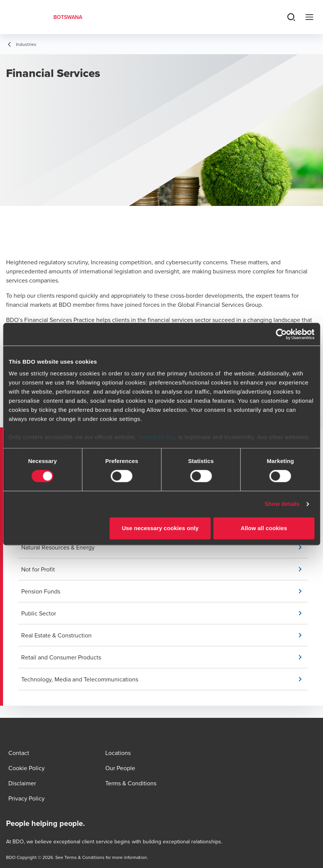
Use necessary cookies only (160, 528)
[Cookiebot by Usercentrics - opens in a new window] (281, 334)
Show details (282, 504)
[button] (165, 547)
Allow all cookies (264, 528)
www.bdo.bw (156, 437)
